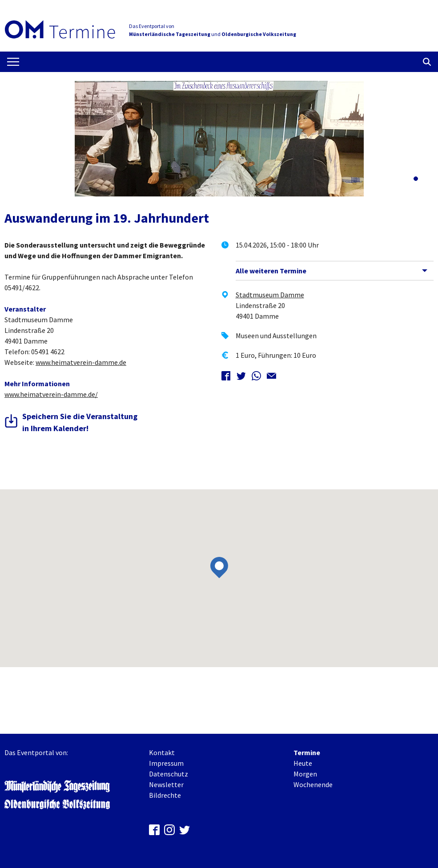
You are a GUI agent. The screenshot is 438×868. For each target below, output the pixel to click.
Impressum (166, 763)
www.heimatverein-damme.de (81, 362)
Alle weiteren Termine (271, 271)
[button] (416, 179)
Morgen (305, 774)
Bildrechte (165, 795)
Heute (303, 763)
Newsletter (166, 784)
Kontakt (162, 752)
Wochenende (313, 784)
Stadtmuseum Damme (270, 295)
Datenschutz (169, 774)
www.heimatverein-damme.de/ (51, 394)
